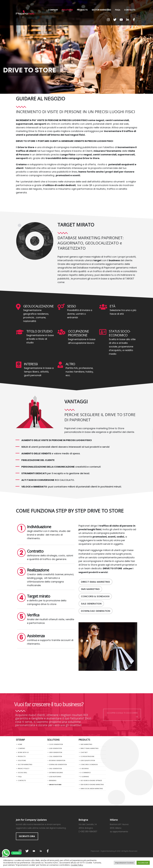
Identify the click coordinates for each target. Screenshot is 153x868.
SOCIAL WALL (22, 773)
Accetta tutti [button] (143, 863)
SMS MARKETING (86, 744)
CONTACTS (130, 10)
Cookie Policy (77, 865)
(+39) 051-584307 (88, 832)
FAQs (118, 10)
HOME (20, 744)
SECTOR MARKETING (101, 10)
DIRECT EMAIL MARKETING (89, 748)
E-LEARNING (85, 777)
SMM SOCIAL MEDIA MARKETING (92, 789)
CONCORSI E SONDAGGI (89, 765)
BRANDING (53, 780)
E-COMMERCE (86, 773)
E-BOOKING (85, 769)
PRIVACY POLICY (24, 769)
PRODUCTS (82, 10)
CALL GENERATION (56, 756)
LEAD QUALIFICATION (88, 760)
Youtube (34, 851)
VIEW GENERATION (56, 752)
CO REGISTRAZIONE (87, 756)
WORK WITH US (23, 752)
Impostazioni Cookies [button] (124, 863)
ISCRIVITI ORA (27, 836)
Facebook (48, 851)
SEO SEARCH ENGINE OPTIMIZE (91, 780)
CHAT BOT (84, 752)
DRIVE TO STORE (55, 785)
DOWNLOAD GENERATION (58, 765)
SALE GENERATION (55, 769)
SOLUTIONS (67, 10)
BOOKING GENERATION (57, 760)
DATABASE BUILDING (56, 773)
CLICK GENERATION (56, 744)
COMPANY (53, 10)
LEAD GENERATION (55, 748)
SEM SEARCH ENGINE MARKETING (92, 785)
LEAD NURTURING (55, 777)
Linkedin (41, 851)
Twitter (27, 851)
